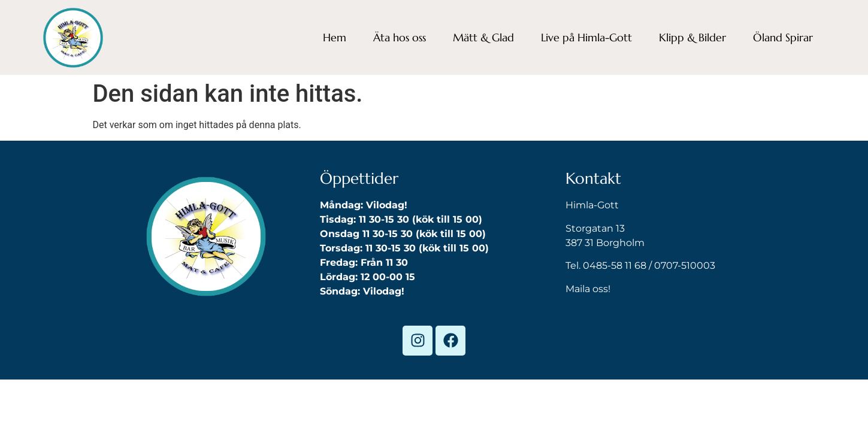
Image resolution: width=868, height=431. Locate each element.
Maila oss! (588, 289)
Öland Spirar (783, 37)
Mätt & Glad (483, 37)
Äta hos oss (400, 37)
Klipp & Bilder (692, 37)
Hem (335, 37)
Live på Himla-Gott (586, 37)
